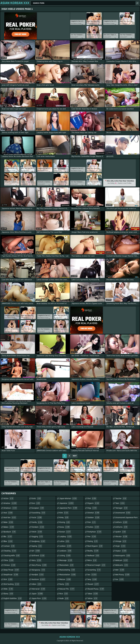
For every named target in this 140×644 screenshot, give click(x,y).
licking (65, 556)
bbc (8, 537)
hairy (36, 560)
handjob (38, 575)
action (9, 498)
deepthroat (11, 575)
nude (64, 598)
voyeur (121, 551)
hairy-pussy (39, 565)
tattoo (92, 598)
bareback (10, 532)
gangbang (38, 541)
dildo (8, 589)
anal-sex (10, 518)
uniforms (121, 527)
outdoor (93, 518)
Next (75, 456)
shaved (93, 584)
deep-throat (11, 570)
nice (64, 594)
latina (64, 541)
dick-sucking (11, 584)
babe (8, 522)
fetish (37, 532)
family (37, 522)
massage (66, 560)
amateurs (10, 508)
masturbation (68, 575)
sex (92, 575)
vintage (121, 541)
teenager (121, 508)
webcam (122, 560)
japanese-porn (68, 508)
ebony (8, 594)
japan (37, 594)
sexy (92, 579)
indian (36, 584)
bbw (8, 541)
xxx (120, 579)
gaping (37, 546)
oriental (93, 513)
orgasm (93, 503)
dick (8, 579)
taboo (93, 594)
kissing (65, 522)
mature (65, 579)
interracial (38, 589)
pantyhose (94, 532)
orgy (92, 508)
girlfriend (38, 556)
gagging (37, 537)
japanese (67, 503)
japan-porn (39, 598)
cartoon (9, 546)
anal (8, 513)
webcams (122, 565)
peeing (93, 541)
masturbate (67, 565)
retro (92, 560)
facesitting (38, 513)
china (9, 560)
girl (36, 551)
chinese (10, 565)
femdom (38, 527)
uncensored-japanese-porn (126, 518)
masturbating (67, 570)
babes (9, 527)
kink (64, 513)
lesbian (65, 546)
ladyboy (66, 537)
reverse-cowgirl (96, 565)
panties (93, 527)
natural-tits (67, 589)
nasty (64, 584)
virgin (120, 546)
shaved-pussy (96, 589)
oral (92, 498)
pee (92, 537)
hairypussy (38, 570)
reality (93, 551)
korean (65, 532)
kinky (64, 518)
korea (65, 527)
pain (92, 522)
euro (36, 503)
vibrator (121, 537)
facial (37, 518)
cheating (10, 551)
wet (120, 570)
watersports (123, 556)
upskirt (121, 532)
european (38, 508)
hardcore (38, 579)
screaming (94, 570)
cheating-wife (12, 556)
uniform (121, 522)
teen (120, 503)
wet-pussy (122, 575)
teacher (121, 498)
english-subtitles (13, 598)
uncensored (123, 513)
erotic (36, 498)
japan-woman (68, 498)
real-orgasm (95, 546)
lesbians (65, 551)
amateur (10, 503)
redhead (93, 556)
